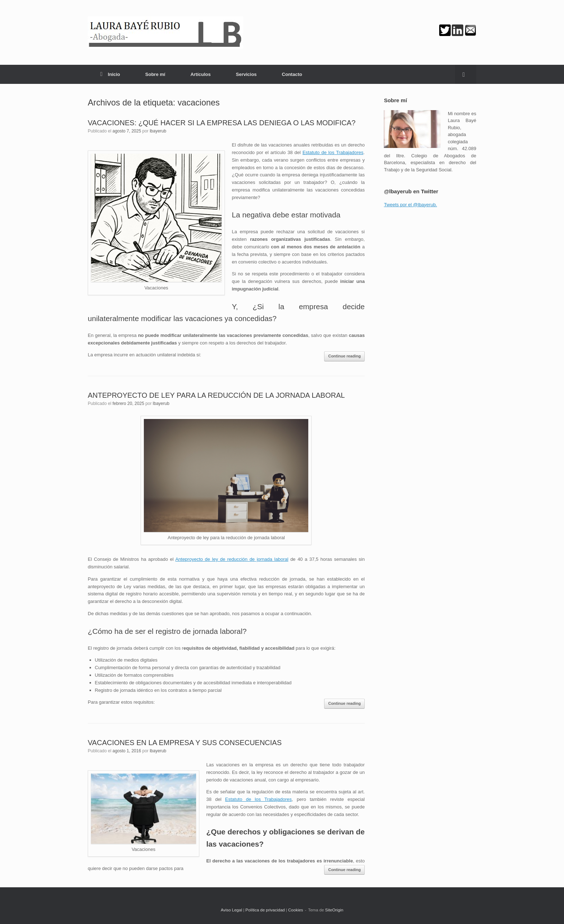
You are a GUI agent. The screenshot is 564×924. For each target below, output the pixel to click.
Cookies (296, 910)
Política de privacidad (265, 910)
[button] (466, 74)
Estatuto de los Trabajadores (333, 152)
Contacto (292, 74)
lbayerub (158, 131)
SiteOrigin (334, 910)
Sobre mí (155, 74)
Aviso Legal (231, 910)
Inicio (110, 74)
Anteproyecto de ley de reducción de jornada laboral (232, 559)
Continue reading (344, 356)
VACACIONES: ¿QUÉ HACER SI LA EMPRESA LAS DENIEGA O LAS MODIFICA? (222, 123)
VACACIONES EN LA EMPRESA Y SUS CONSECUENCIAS (185, 743)
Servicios (246, 74)
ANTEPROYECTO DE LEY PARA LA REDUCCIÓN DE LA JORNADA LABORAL (216, 395)
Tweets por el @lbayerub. (410, 205)
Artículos (200, 74)
